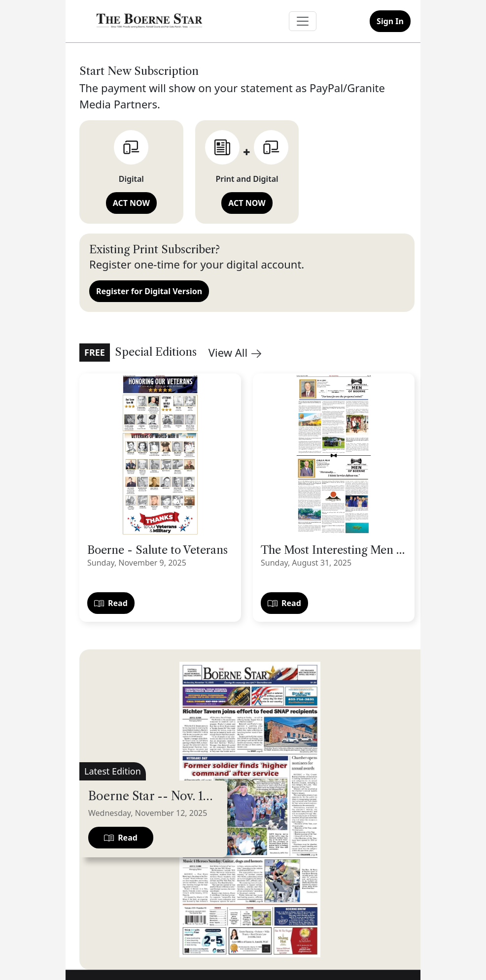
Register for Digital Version (149, 291)
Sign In (390, 21)
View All (235, 352)
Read (111, 603)
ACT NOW (131, 203)
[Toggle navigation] (303, 21)
